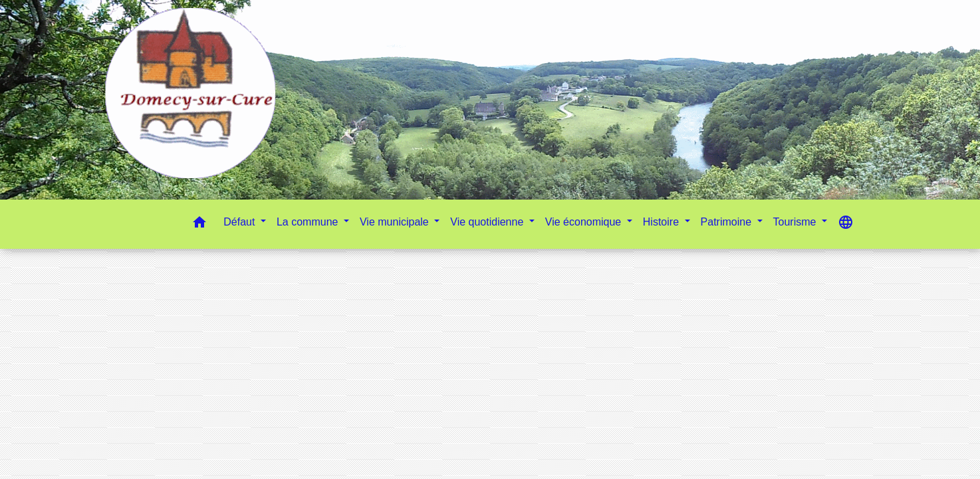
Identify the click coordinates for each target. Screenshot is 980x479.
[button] (199, 225)
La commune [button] (309, 222)
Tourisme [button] (796, 222)
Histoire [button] (663, 222)
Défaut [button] (241, 222)
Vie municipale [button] (396, 222)
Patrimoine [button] (728, 222)
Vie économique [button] (585, 222)
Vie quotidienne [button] (488, 222)
